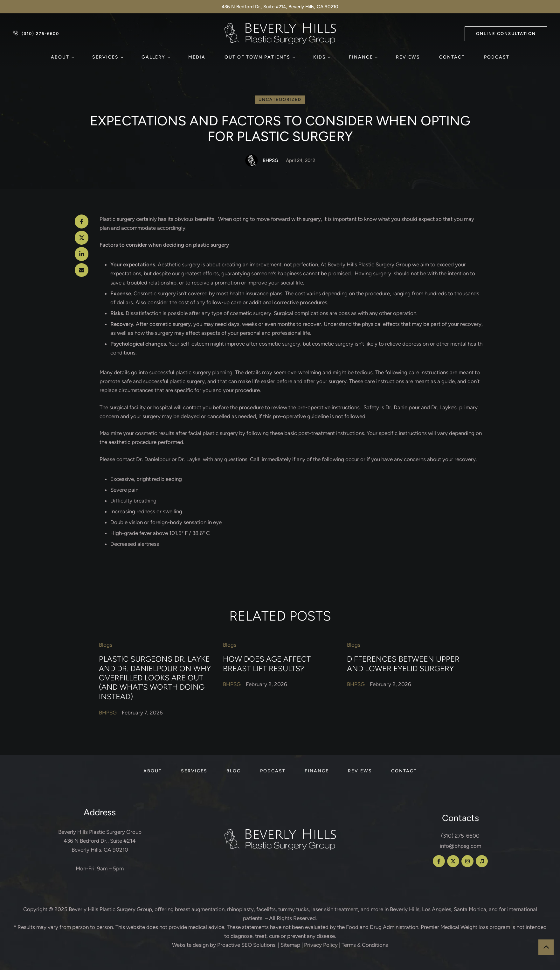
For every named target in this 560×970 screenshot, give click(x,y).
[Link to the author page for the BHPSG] (252, 160)
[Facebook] (82, 221)
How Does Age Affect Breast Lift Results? (267, 664)
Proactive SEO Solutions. (247, 945)
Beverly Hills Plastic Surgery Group (110, 909)
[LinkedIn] (82, 254)
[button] (506, 34)
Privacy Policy (321, 945)
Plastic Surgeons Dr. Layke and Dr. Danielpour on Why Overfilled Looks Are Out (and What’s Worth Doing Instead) (155, 678)
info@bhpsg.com (460, 846)
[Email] (82, 270)
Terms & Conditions (365, 945)
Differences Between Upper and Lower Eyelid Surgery (403, 664)
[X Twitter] (82, 238)
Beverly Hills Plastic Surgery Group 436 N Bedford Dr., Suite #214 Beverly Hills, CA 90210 (100, 841)
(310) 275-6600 (460, 836)
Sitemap (290, 945)
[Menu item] (62, 57)
